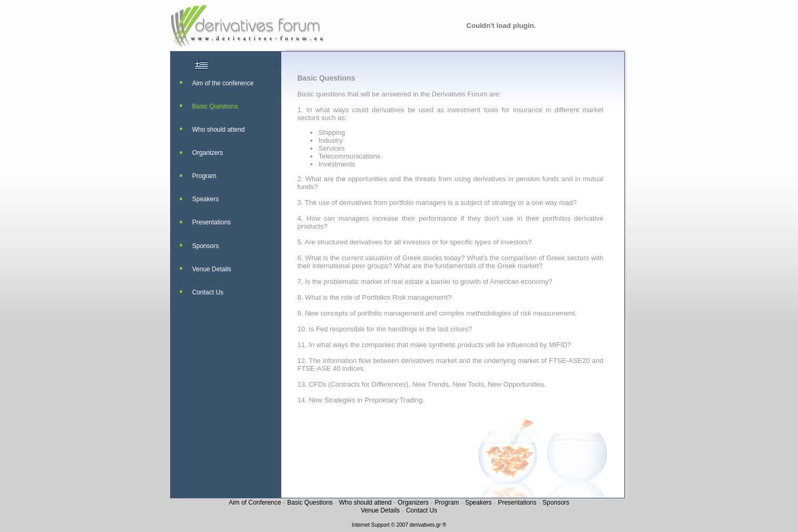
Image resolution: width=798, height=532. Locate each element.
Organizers (208, 153)
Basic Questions (215, 106)
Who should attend (219, 130)
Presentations (211, 222)
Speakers (206, 199)
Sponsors (206, 246)
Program (204, 176)
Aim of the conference (223, 83)
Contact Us (208, 292)
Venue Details (212, 269)
